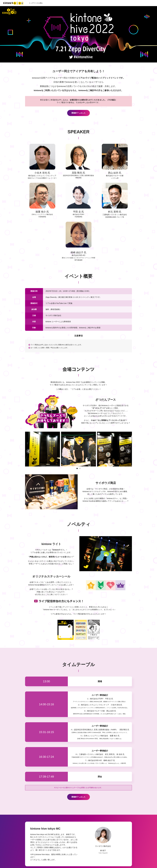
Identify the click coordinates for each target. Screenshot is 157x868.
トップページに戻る (36, 3)
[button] (77, 468)
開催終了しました (78, 113)
